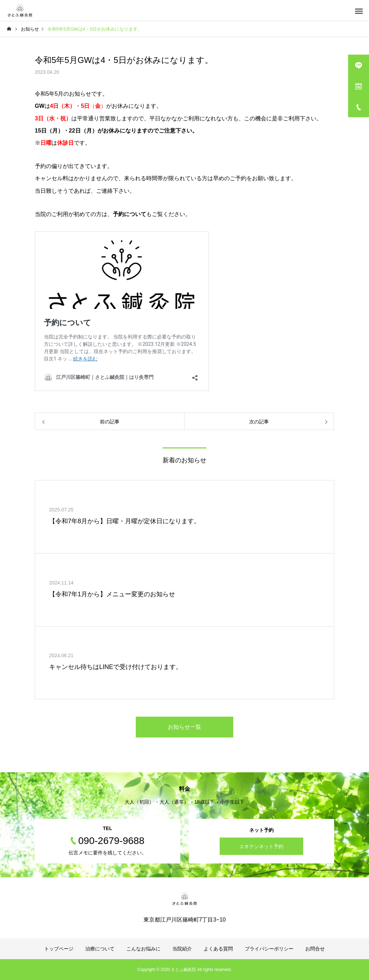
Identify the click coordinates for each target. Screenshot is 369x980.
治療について (100, 949)
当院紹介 (182, 949)
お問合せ (315, 949)
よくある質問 (218, 949)
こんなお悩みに (143, 949)
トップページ (59, 949)
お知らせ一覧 (184, 727)
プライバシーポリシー (269, 949)
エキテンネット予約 (261, 846)
